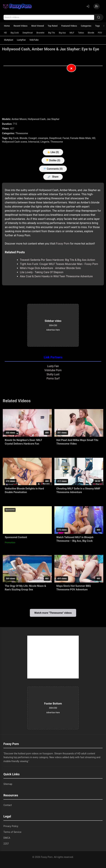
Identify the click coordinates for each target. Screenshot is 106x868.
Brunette (41, 33)
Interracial (34, 142)
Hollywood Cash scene (15, 142)
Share (53, 177)
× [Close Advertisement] (71, 69)
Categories (90, 26)
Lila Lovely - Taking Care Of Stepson (42, 272)
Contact (8, 805)
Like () (53, 152)
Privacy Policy (11, 826)
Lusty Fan (53, 366)
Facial (66, 138)
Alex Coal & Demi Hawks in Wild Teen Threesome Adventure (56, 276)
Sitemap (8, 784)
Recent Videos (21, 26)
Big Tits (53, 33)
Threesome (22, 133)
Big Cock (15, 33)
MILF (74, 33)
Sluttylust (9, 40)
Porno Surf (53, 378)
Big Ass (64, 33)
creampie (43, 138)
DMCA (7, 838)
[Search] (99, 17)
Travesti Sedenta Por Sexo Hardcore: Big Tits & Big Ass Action (57, 260)
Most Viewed (39, 26)
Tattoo (83, 33)
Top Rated (55, 26)
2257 (6, 844)
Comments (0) (53, 169)
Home (7, 26)
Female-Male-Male (80, 138)
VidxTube (36, 40)
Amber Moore (19, 119)
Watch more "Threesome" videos (53, 613)
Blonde (93, 33)
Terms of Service (12, 832)
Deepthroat (28, 33)
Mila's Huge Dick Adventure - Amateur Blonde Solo (50, 268)
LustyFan (22, 40)
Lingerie (45, 142)
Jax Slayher (53, 119)
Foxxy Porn (63, 244)
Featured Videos (72, 26)
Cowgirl (33, 138)
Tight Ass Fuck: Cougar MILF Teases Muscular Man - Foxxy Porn (59, 264)
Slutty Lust (53, 374)
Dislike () (53, 160)
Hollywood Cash (37, 119)
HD (5, 33)
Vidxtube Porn (53, 370)
